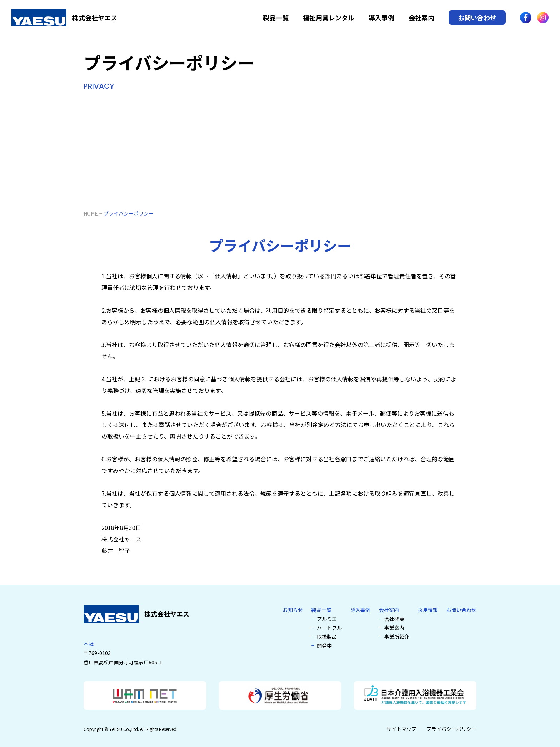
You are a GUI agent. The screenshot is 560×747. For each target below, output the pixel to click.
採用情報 (428, 610)
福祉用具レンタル (329, 18)
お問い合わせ (477, 18)
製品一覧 (276, 18)
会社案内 (421, 18)
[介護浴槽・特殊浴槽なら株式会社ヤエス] (64, 18)
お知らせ (293, 610)
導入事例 (381, 18)
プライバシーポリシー (451, 729)
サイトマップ (401, 729)
